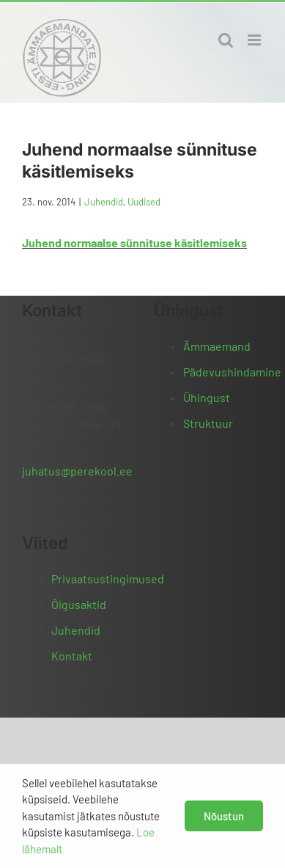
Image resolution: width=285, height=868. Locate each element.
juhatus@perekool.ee (77, 471)
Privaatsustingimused (108, 579)
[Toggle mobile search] (226, 40)
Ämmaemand (217, 346)
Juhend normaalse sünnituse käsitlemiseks (134, 242)
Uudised (144, 202)
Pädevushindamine (232, 372)
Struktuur (208, 423)
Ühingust (207, 397)
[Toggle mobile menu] (255, 40)
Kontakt (72, 656)
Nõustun (224, 816)
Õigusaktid (79, 604)
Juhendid (104, 202)
